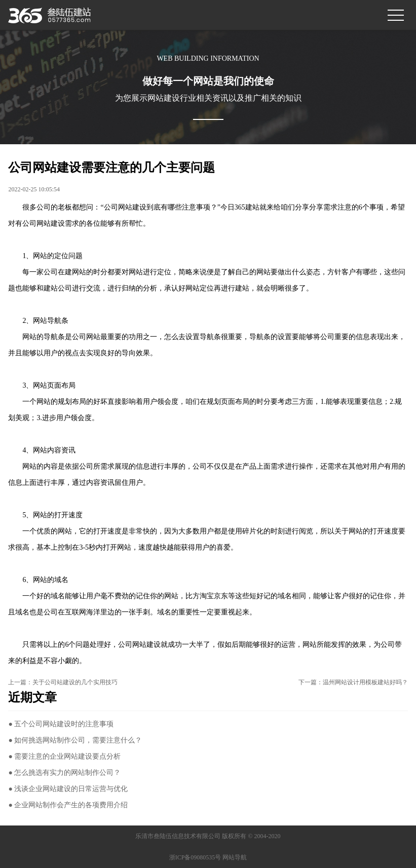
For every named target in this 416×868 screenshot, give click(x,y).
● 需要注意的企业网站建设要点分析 (64, 756)
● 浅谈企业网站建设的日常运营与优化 (68, 789)
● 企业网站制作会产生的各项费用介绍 (68, 805)
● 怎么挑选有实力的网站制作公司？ (64, 773)
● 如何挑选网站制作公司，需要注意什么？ (75, 740)
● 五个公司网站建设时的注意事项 (61, 724)
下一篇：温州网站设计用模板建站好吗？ (353, 682)
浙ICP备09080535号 (195, 857)
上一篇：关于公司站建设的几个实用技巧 (63, 682)
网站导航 (235, 857)
